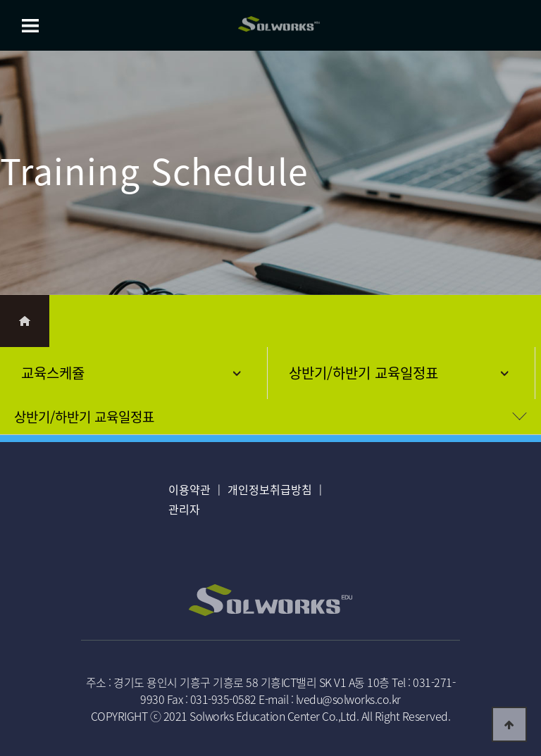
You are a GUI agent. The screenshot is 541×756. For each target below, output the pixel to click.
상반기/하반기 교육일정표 (363, 373)
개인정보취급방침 (270, 489)
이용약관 (189, 489)
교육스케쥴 (53, 373)
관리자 (184, 509)
